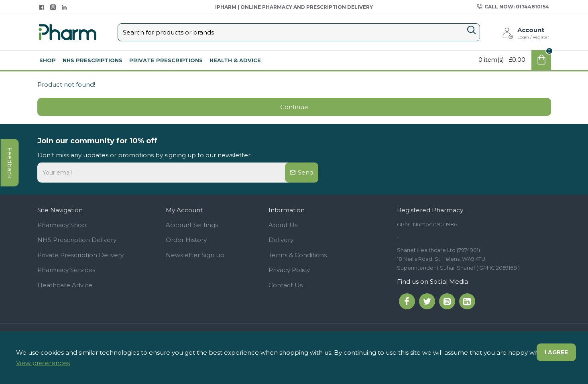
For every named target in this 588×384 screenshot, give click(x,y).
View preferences (43, 363)
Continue (294, 107)
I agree (556, 352)
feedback (10, 163)
